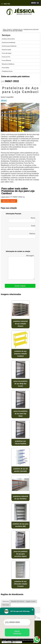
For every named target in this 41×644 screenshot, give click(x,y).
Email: (22, 228)
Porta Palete (6, 68)
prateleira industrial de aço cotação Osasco (21, 324)
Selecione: (6, 601)
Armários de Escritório (9, 39)
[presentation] (20, 245)
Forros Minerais (7, 60)
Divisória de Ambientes (9, 43)
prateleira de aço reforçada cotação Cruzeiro (20, 584)
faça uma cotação (9, 201)
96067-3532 (7, 4)
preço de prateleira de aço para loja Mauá (20, 414)
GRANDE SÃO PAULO (18, 601)
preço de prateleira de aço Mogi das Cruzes (20, 384)
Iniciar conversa (17, 632)
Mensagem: (21, 267)
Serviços (6, 35)
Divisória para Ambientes (9, 46)
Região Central (31, 601)
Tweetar (4, 101)
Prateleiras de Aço (7, 71)
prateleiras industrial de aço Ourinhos (21, 497)
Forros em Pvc (6, 57)
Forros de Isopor (7, 53)
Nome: (22, 220)
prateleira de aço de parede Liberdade (21, 470)
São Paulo (6, 605)
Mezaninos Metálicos (8, 64)
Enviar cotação (20, 286)
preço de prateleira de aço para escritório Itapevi (20, 554)
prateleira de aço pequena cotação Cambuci (20, 354)
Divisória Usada (7, 50)
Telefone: (22, 236)
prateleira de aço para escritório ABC (20, 525)
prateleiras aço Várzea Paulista (20, 442)
